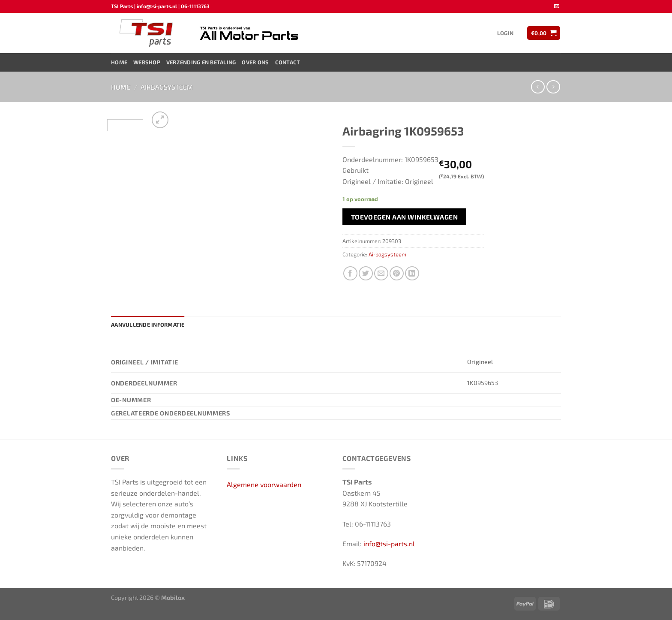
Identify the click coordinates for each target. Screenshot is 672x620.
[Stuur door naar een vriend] (381, 273)
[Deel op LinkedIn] (412, 273)
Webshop (147, 62)
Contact (288, 62)
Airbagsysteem (167, 87)
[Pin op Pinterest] (397, 273)
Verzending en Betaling (201, 62)
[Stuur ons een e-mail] (557, 6)
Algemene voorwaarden (264, 484)
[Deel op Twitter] (366, 273)
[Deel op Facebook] (350, 273)
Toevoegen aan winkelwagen (405, 217)
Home (119, 62)
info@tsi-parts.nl (389, 543)
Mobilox (173, 597)
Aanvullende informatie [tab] (148, 325)
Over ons (255, 62)
